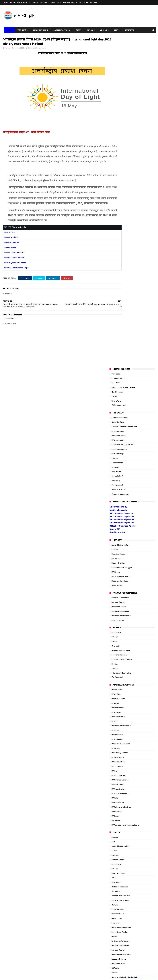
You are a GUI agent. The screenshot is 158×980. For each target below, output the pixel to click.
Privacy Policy (70, 3)
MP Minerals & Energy (120, 450)
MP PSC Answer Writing (121, 464)
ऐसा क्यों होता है (117, 147)
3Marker (115, 507)
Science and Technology (122, 343)
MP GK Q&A (116, 364)
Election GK (116, 790)
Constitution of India (120, 571)
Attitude (115, 759)
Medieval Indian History (121, 247)
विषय (77, 30)
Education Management (122, 598)
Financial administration (122, 625)
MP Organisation (118, 459)
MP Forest (115, 401)
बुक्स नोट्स (128, 30)
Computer (116, 562)
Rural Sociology (118, 124)
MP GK (89, 30)
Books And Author (119, 543)
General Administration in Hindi (124, 97)
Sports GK (116, 137)
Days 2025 (32, 49)
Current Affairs (61, 30)
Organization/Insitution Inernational (127, 711)
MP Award (115, 373)
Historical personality (120, 281)
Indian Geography (119, 693)
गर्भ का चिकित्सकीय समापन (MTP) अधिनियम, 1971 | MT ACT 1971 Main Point (78, 883)
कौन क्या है (21, 30)
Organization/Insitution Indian (124, 706)
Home (5, 3)
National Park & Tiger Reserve (123, 58)
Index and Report (118, 49)
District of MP (117, 360)
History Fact (116, 229)
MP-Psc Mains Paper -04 (122, 193)
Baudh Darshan (118, 530)
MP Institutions (118, 428)
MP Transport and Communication (126, 495)
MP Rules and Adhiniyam (121, 477)
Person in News (118, 291)
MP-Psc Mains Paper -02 (122, 187)
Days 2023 (116, 781)
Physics (115, 334)
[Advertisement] (107, 16)
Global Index (117, 656)
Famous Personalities (120, 268)
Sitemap (94, 3)
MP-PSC (102, 30)
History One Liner (118, 233)
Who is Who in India (18, 3)
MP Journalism (117, 437)
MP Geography (117, 410)
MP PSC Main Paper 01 (14, 269)
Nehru (114, 831)
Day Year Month (118, 584)
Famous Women (118, 273)
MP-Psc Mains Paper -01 (121, 183)
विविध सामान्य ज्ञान (119, 76)
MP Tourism (116, 491)
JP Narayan (116, 822)
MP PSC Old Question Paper (17, 284)
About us (44, 3)
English (114, 607)
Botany (115, 312)
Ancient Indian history (121, 215)
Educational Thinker (120, 602)
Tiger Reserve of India (120, 840)
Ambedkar (116, 754)
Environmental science (121, 321)
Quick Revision (39, 30)
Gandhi (115, 643)
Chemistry (116, 316)
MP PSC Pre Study (118, 177)
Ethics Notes (117, 795)
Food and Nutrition (119, 325)
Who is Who (116, 71)
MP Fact (115, 392)
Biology (115, 307)
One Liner (115, 701)
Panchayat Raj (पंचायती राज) (123, 115)
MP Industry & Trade (120, 423)
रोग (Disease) (117, 156)
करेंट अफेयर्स (34, 3)
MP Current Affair (118, 106)
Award (114, 521)
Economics (116, 593)
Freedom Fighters (119, 277)
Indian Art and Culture (121, 683)
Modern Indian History (120, 251)
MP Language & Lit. (119, 446)
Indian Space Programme (122, 330)
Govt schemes (118, 661)
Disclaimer (83, 3)
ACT (113, 512)
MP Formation (117, 405)
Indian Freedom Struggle (122, 238)
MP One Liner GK (12, 259)
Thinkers (115, 67)
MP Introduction (118, 432)
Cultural (115, 220)
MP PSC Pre (9, 249)
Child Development (120, 88)
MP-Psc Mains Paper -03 (122, 190)
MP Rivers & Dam (118, 473)
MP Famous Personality (121, 286)
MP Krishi (115, 441)
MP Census (116, 382)
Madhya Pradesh (118, 180)
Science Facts (117, 133)
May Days (42, 49)
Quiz (113, 724)
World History (117, 256)
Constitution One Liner (121, 566)
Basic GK (115, 525)
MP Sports (116, 486)
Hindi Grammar (118, 101)
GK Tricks (115, 638)
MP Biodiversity (118, 378)
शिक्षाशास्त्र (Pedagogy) (120, 165)
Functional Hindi (118, 634)
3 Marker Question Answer (123, 196)
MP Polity (115, 468)
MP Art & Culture (118, 369)
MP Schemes (117, 482)
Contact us (56, 3)
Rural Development (119, 119)
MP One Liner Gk (118, 110)
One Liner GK (10, 264)
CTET (115, 30)
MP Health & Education (121, 414)
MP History (116, 242)
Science (115, 129)
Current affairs (118, 92)
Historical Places (118, 224)
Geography (116, 652)
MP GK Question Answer (15, 279)
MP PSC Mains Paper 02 (15, 274)
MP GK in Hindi (11, 254)
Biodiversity (116, 303)
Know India (116, 53)
